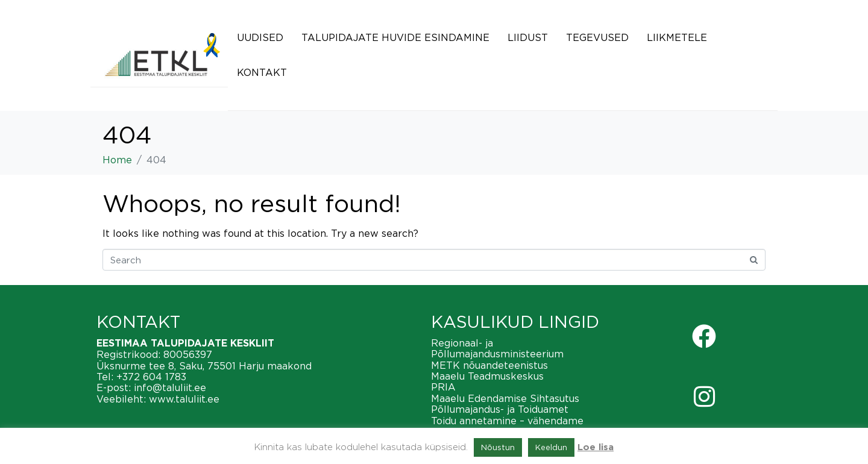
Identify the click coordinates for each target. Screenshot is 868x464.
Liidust (528, 37)
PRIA (443, 387)
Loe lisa (596, 447)
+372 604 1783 (151, 377)
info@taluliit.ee (170, 387)
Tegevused (597, 37)
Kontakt (262, 72)
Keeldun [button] (551, 447)
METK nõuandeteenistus (489, 365)
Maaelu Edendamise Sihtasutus (505, 398)
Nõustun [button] (498, 447)
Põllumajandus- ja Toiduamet (500, 409)
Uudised (260, 37)
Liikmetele (677, 37)
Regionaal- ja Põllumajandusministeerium (497, 348)
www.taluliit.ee (184, 399)
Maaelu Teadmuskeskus (487, 376)
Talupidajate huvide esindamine (395, 37)
